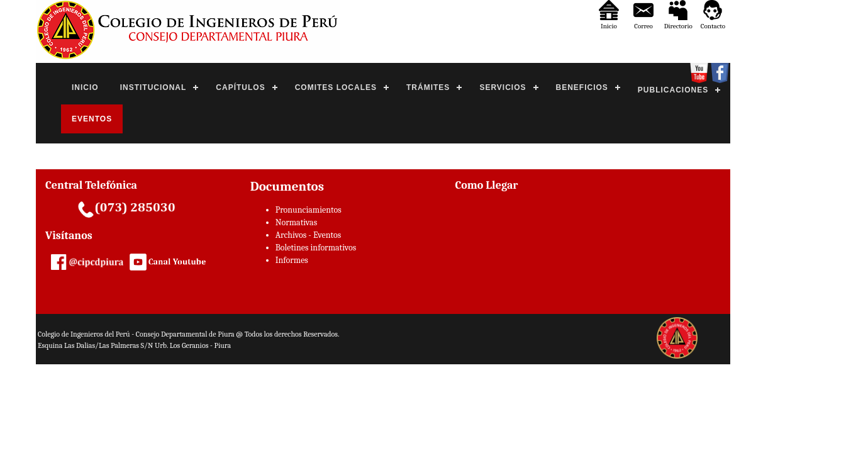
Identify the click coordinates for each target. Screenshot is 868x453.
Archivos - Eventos (308, 235)
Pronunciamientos (309, 210)
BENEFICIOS (582, 87)
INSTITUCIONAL (153, 87)
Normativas (296, 222)
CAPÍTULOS (240, 87)
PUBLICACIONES (673, 90)
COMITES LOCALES (336, 87)
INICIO (85, 87)
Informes (292, 260)
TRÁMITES (428, 87)
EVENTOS (92, 119)
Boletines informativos (316, 248)
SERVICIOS (503, 87)
